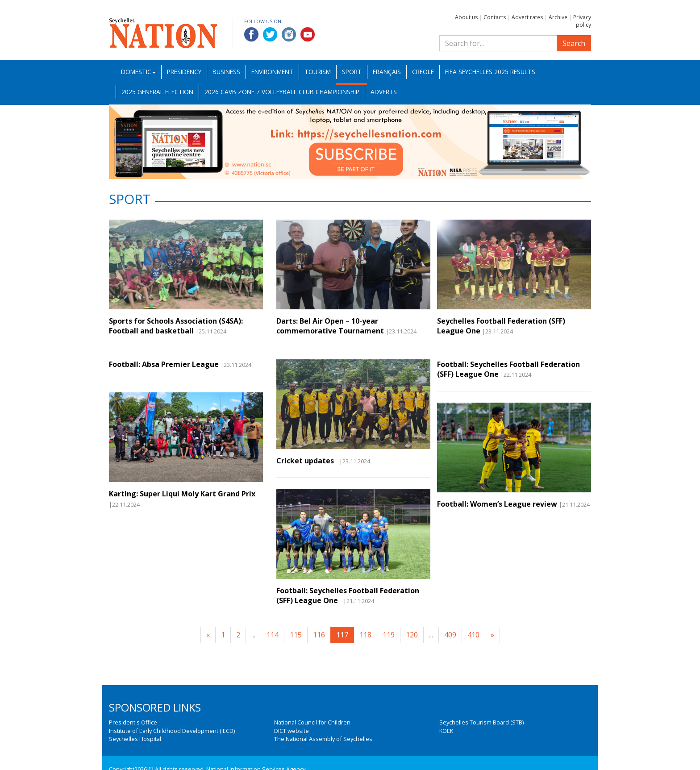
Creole (423, 72)
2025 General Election (157, 92)
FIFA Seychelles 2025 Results (490, 72)
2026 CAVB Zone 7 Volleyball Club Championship (282, 92)
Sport (352, 72)
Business (226, 72)
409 (450, 635)
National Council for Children (312, 722)
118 (365, 635)
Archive (558, 17)
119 (389, 635)
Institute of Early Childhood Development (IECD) (172, 731)
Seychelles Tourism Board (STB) (481, 722)
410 (473, 635)
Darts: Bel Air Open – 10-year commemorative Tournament (330, 326)
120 (412, 635)
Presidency (184, 72)
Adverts (384, 92)
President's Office (133, 722)
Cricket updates (307, 461)
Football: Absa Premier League (164, 364)
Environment (272, 72)
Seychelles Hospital (135, 739)
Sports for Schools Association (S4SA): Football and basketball (176, 326)
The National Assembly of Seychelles (323, 739)
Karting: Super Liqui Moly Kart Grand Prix (182, 494)
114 (273, 635)
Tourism (318, 72)
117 (342, 635)
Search (574, 43)
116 (319, 635)
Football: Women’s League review (497, 504)
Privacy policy (582, 21)
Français (387, 72)
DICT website (292, 731)
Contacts (495, 17)
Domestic (138, 72)
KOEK (446, 731)
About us (466, 17)
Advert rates (527, 17)
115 (296, 635)
